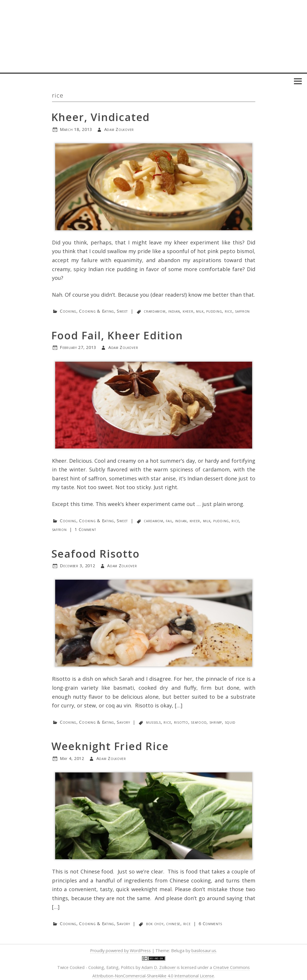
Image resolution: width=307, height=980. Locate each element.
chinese (173, 924)
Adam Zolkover (119, 129)
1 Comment (85, 529)
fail (169, 521)
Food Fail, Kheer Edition (117, 335)
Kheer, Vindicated (101, 117)
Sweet (122, 311)
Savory (123, 722)
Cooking (68, 311)
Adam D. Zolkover (159, 967)
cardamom (153, 521)
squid (230, 722)
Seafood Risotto (96, 554)
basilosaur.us (204, 951)
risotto (181, 722)
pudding (214, 311)
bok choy (155, 924)
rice (229, 311)
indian (174, 311)
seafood (199, 722)
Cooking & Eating (97, 311)
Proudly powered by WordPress (120, 951)
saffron (242, 311)
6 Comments (210, 924)
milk (200, 311)
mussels (153, 722)
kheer (188, 311)
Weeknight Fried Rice (110, 746)
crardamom (155, 311)
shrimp (216, 722)
